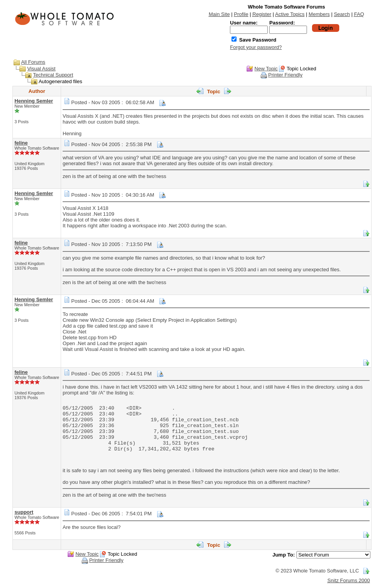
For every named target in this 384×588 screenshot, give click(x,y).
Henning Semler (34, 101)
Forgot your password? (256, 47)
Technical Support (53, 75)
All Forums (33, 62)
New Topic (266, 69)
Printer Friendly (285, 75)
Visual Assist (41, 69)
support (24, 512)
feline (21, 143)
